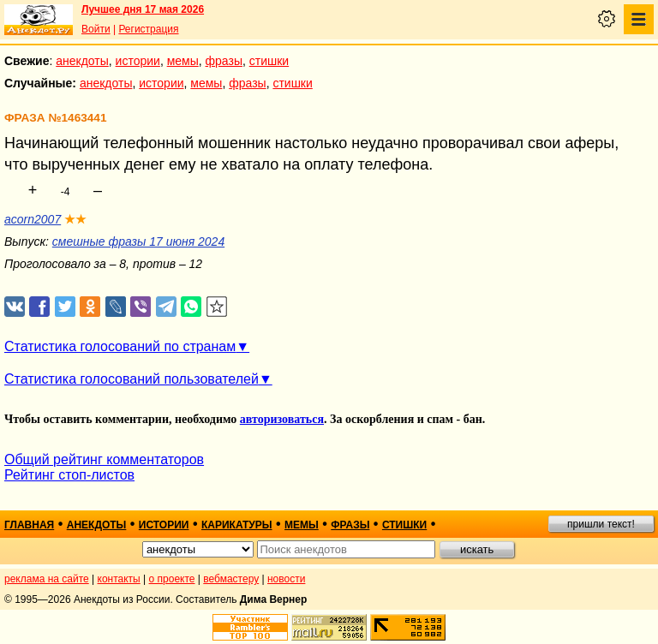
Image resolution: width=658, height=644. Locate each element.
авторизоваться (282, 419)
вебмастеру (231, 579)
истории (138, 61)
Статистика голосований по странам (120, 346)
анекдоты (82, 61)
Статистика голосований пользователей (132, 379)
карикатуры (237, 525)
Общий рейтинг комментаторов (104, 459)
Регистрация (148, 29)
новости (286, 579)
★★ (75, 219)
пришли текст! (601, 524)
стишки (269, 61)
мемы (183, 61)
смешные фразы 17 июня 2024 (138, 241)
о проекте (172, 579)
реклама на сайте (47, 579)
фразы (224, 61)
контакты (119, 579)
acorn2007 (33, 219)
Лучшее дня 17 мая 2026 (143, 9)
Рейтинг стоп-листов (69, 475)
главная (29, 525)
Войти (96, 29)
